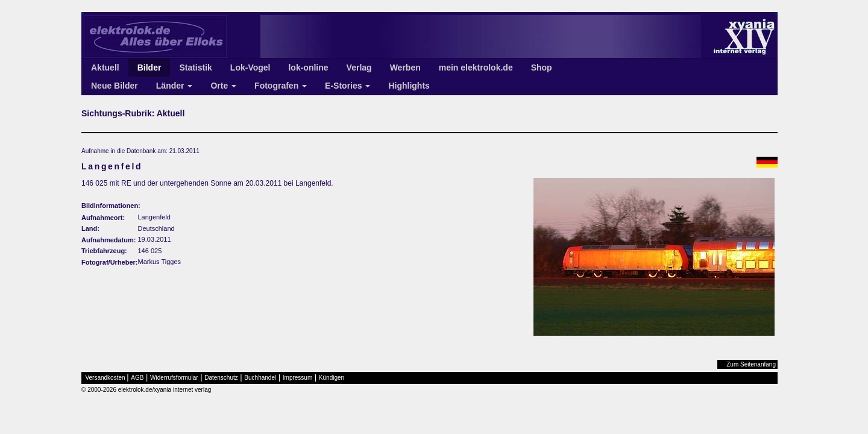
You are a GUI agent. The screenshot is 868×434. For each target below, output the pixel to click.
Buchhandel (260, 378)
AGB (137, 378)
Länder (175, 86)
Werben (405, 68)
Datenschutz (221, 378)
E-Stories (348, 86)
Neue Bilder (115, 86)
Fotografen (281, 86)
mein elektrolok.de (476, 68)
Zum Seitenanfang (751, 364)
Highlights (409, 86)
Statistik (195, 68)
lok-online (308, 68)
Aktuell (105, 68)
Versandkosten (105, 378)
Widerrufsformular (174, 378)
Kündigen (332, 378)
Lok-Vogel (250, 68)
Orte (223, 86)
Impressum (297, 378)
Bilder (149, 68)
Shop (542, 68)
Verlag (359, 68)
